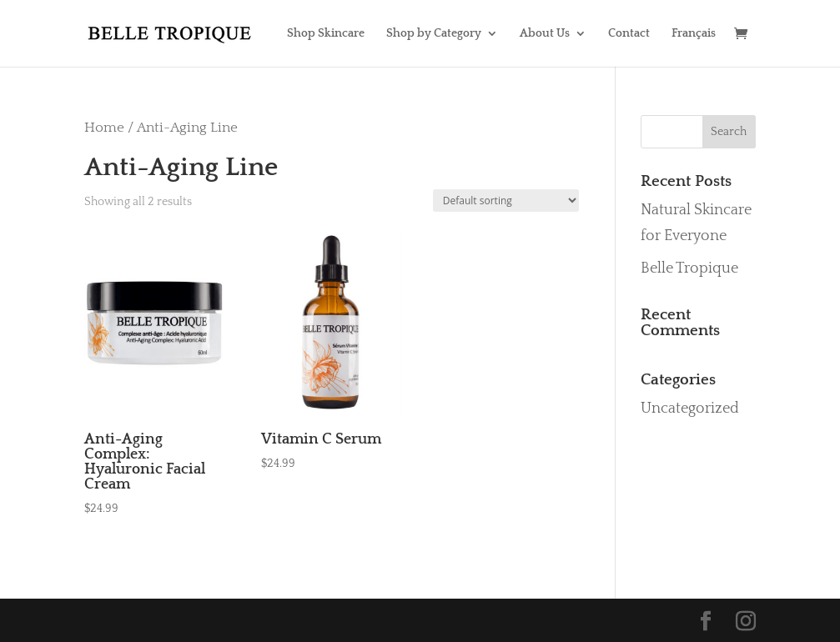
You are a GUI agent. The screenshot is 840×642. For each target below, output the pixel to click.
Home (104, 128)
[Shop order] (506, 201)
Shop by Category (434, 34)
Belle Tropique (689, 268)
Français (694, 34)
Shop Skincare (326, 34)
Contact (629, 34)
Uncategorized (690, 409)
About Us (545, 34)
